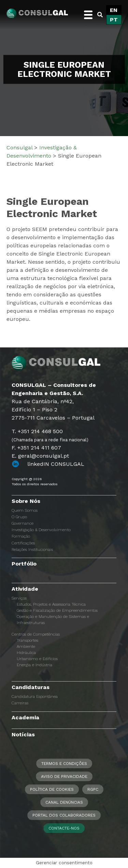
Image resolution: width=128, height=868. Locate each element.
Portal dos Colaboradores (64, 815)
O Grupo (19, 517)
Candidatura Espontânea (35, 697)
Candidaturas (31, 687)
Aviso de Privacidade (64, 776)
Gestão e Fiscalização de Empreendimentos (57, 610)
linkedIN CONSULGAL (56, 464)
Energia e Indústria (34, 665)
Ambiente (26, 646)
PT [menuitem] (114, 20)
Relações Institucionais (32, 550)
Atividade (25, 589)
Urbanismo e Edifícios (37, 659)
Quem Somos (25, 510)
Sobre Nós (26, 501)
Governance (23, 523)
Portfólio (24, 564)
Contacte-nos (64, 828)
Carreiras (20, 703)
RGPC (93, 789)
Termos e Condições (64, 764)
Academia (25, 717)
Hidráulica (26, 653)
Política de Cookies (52, 789)
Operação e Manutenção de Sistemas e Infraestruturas (53, 620)
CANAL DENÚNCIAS (64, 802)
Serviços (19, 598)
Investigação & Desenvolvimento (41, 530)
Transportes (27, 640)
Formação (21, 536)
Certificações (23, 543)
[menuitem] (114, 10)
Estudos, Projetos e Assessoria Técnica (51, 604)
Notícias (23, 734)
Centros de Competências (36, 634)
